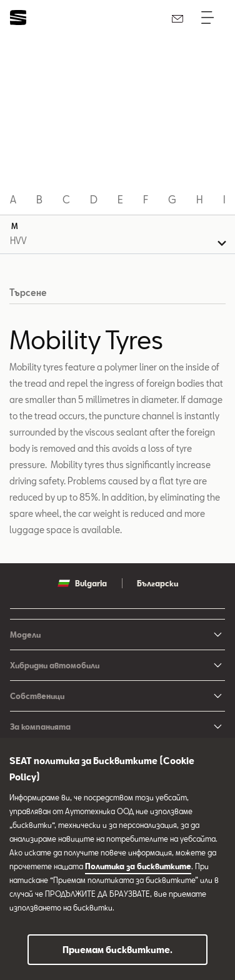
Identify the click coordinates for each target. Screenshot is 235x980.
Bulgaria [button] (82, 583)
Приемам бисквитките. (117, 950)
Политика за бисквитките (138, 866)
